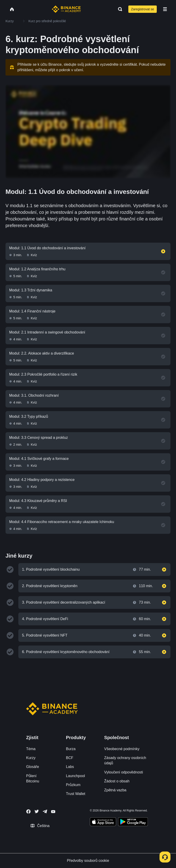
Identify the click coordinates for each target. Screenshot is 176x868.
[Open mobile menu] (165, 9)
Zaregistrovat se (143, 9)
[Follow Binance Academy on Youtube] (53, 812)
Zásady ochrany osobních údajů (125, 760)
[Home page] (66, 9)
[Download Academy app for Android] (133, 822)
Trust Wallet (76, 794)
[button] (165, 9)
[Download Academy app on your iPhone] (103, 822)
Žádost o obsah (117, 781)
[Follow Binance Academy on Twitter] (37, 811)
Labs (70, 767)
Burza (71, 749)
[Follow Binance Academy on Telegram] (45, 811)
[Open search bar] (119, 9)
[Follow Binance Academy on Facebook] (28, 811)
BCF (70, 758)
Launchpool (76, 776)
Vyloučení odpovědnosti (124, 772)
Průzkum (73, 785)
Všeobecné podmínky (122, 749)
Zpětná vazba (115, 790)
